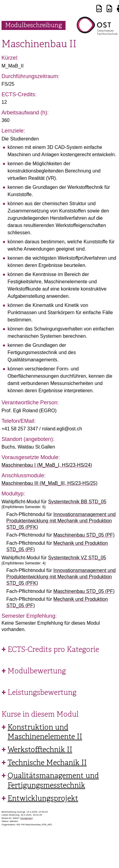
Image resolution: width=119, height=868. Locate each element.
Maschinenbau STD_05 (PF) (84, 535)
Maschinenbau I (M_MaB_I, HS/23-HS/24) (47, 465)
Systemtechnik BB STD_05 (77, 502)
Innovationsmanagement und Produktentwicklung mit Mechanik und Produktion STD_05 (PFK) (61, 521)
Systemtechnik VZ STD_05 (77, 558)
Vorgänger (26, 818)
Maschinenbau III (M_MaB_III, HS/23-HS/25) (49, 483)
